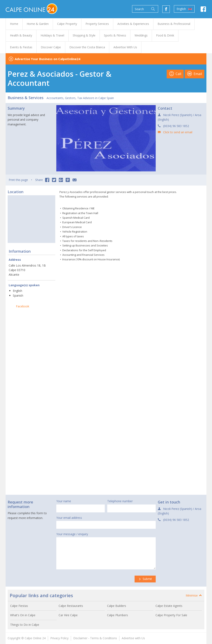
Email (195, 74)
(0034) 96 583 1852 (176, 126)
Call (175, 74)
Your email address (69, 518)
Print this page (18, 180)
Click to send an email (178, 132)
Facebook (23, 306)
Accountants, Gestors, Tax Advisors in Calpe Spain (80, 98)
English (184, 9)
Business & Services (26, 98)
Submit (145, 579)
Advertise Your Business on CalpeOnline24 (48, 59)
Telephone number (120, 501)
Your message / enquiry (72, 534)
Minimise (194, 595)
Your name (64, 501)
